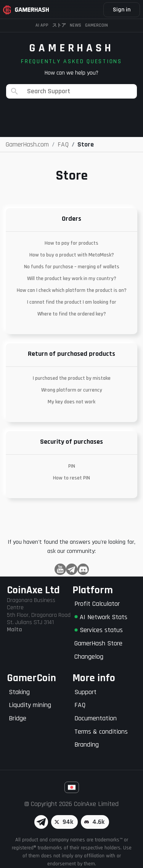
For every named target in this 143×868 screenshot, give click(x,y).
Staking (19, 692)
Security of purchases (71, 442)
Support (85, 692)
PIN (72, 466)
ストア (59, 25)
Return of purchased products (71, 354)
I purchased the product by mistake (72, 378)
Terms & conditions (101, 732)
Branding (87, 745)
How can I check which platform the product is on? (72, 290)
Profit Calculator (97, 604)
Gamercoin (96, 25)
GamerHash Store (98, 643)
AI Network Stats (101, 617)
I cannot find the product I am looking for (72, 302)
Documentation (96, 718)
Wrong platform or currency (72, 390)
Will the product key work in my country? (72, 279)
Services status (99, 630)
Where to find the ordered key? (72, 314)
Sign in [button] (122, 10)
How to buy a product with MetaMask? (72, 255)
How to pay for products (71, 243)
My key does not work (71, 402)
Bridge (18, 718)
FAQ (80, 705)
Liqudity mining (30, 705)
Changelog (89, 657)
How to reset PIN (71, 478)
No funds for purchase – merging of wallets (72, 267)
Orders (71, 219)
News (76, 25)
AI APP (42, 25)
